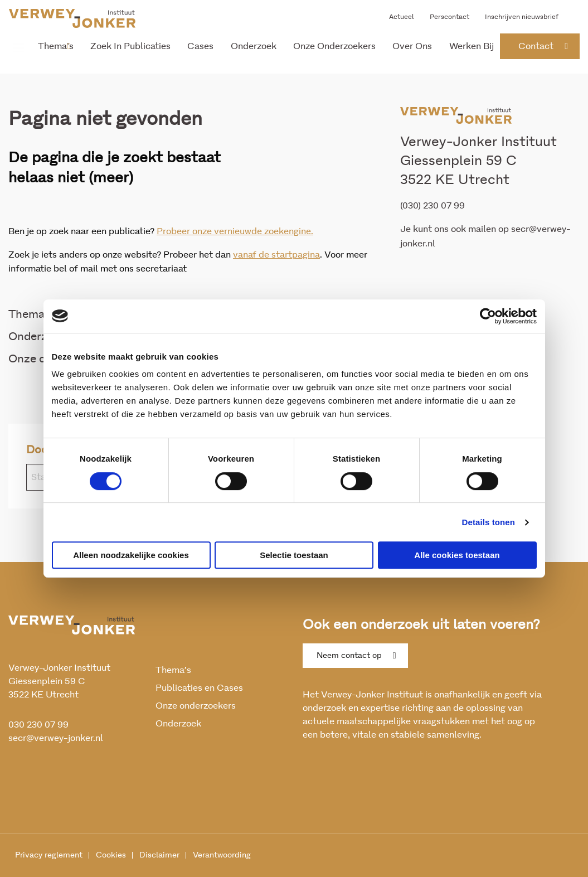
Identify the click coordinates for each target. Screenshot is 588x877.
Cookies (111, 855)
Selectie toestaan (294, 555)
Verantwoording (222, 855)
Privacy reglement (49, 855)
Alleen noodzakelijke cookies (131, 555)
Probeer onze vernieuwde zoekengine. (235, 231)
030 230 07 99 (38, 725)
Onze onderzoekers (334, 46)
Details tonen (489, 522)
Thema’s (56, 46)
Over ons (412, 46)
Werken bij (472, 46)
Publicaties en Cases (199, 688)
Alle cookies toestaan (457, 555)
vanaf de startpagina (276, 255)
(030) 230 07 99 (433, 206)
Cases (200, 46)
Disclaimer (159, 855)
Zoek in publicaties (130, 46)
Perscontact (449, 17)
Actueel (402, 17)
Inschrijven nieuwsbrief (522, 17)
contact (536, 46)
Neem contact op (349, 656)
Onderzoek (254, 46)
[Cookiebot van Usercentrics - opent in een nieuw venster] (488, 316)
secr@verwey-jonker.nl (56, 738)
